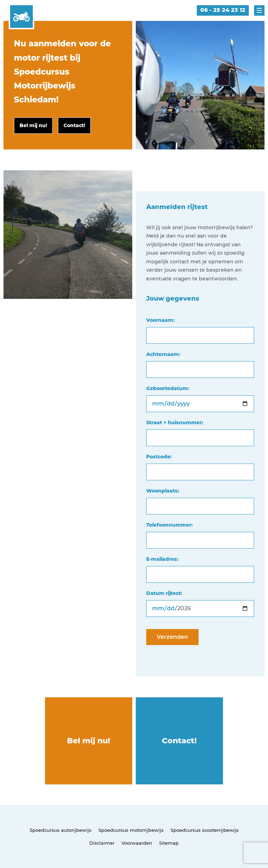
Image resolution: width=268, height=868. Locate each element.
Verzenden (172, 637)
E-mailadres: (162, 559)
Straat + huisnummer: (175, 423)
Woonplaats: (163, 491)
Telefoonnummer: (169, 525)
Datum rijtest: (164, 593)
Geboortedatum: (168, 388)
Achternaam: (163, 354)
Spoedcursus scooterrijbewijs (205, 830)
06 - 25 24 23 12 (223, 10)
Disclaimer (102, 843)
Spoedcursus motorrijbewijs (131, 830)
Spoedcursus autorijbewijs (61, 830)
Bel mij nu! (89, 741)
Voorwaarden (137, 843)
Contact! (179, 741)
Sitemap (169, 843)
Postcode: (159, 457)
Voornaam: (160, 320)
